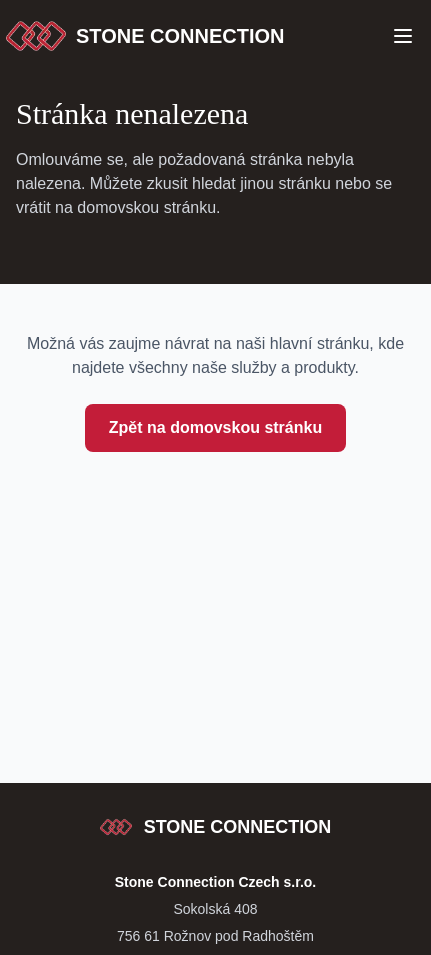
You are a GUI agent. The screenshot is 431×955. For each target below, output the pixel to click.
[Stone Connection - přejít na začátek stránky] (216, 827)
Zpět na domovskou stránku (215, 427)
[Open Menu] (403, 36)
